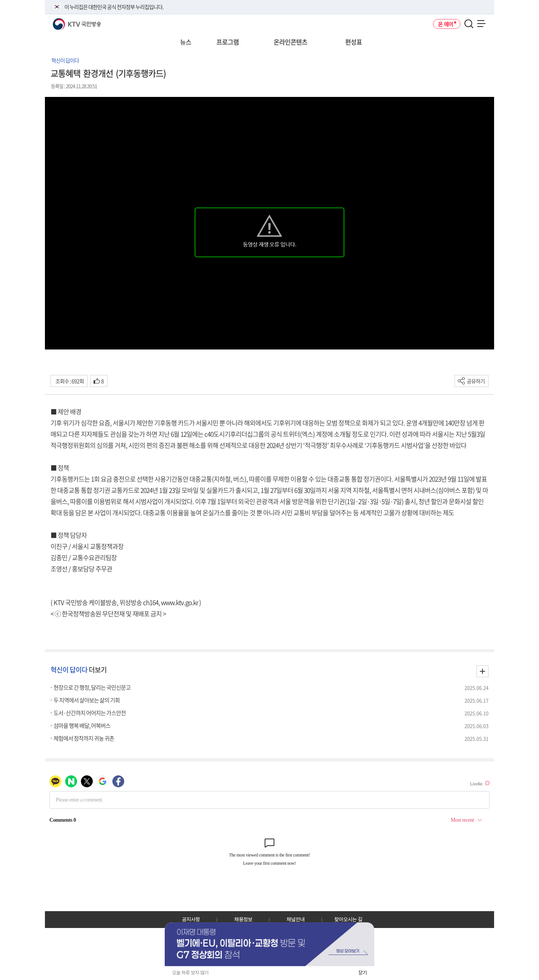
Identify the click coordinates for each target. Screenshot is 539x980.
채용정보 (243, 919)
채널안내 (296, 919)
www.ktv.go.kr (179, 602)
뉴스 (186, 42)
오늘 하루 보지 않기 (190, 973)
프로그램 (228, 42)
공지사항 (191, 919)
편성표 (354, 42)
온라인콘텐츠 (290, 42)
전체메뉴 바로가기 (0, 0)
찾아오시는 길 (348, 919)
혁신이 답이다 (65, 60)
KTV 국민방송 (66, 21)
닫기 (363, 973)
